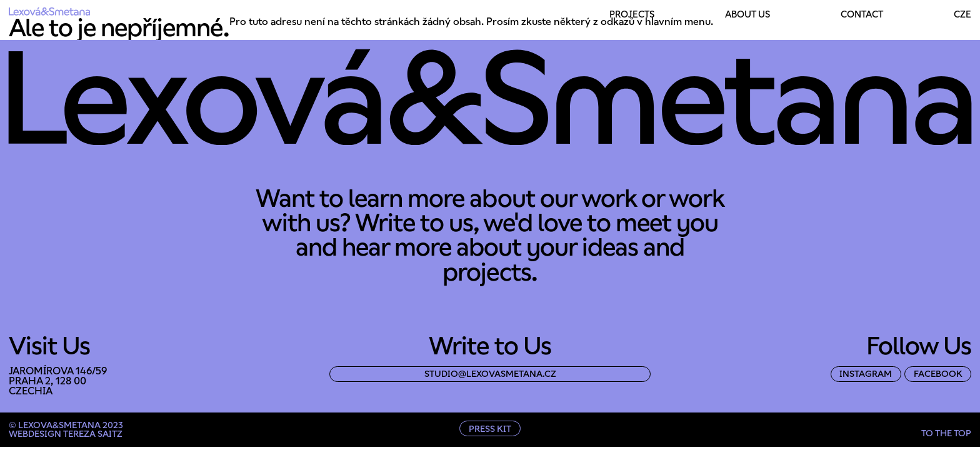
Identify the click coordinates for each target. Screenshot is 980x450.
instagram (866, 374)
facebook (938, 374)
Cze (962, 14)
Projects (632, 14)
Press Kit (490, 429)
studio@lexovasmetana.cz (490, 374)
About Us (747, 14)
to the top (946, 433)
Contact (862, 14)
